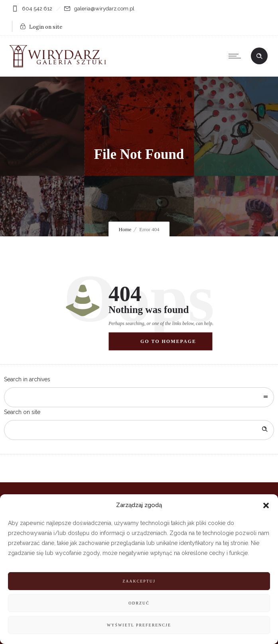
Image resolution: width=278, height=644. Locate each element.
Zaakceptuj (139, 581)
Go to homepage (168, 341)
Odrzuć (139, 603)
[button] (266, 505)
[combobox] (139, 397)
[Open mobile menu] (237, 56)
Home (125, 229)
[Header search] (259, 56)
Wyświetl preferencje (139, 625)
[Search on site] (139, 430)
